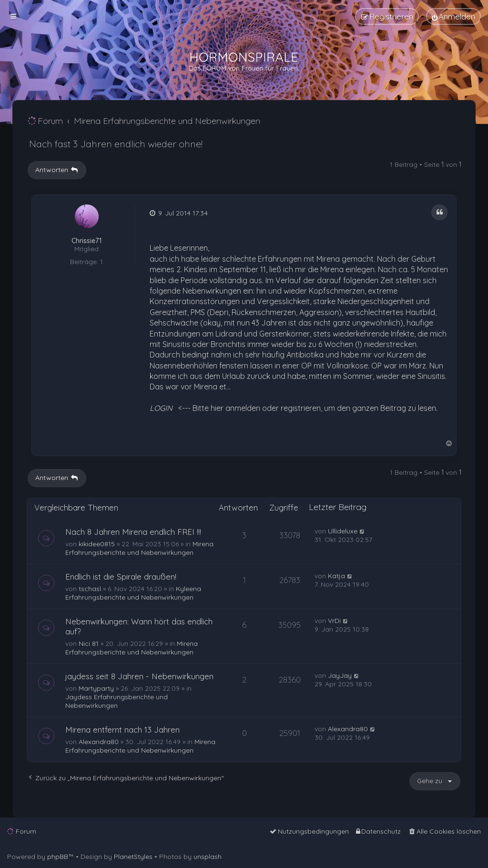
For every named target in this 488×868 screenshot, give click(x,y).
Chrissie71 (86, 241)
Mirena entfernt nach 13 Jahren (122, 730)
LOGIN (161, 408)
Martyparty (96, 688)
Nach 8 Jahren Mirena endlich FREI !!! (133, 532)
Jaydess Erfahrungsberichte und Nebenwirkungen (117, 701)
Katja (336, 576)
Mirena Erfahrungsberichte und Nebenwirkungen (139, 548)
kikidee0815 (97, 544)
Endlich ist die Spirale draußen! (121, 577)
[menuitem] (453, 16)
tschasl (90, 589)
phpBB (58, 857)
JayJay (340, 675)
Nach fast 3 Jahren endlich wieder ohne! (116, 144)
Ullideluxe (343, 531)
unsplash (208, 857)
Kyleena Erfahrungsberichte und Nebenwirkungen (133, 593)
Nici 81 (89, 643)
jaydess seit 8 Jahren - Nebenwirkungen (139, 676)
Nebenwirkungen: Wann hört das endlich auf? (139, 626)
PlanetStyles (133, 857)
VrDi (334, 621)
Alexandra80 (99, 742)
